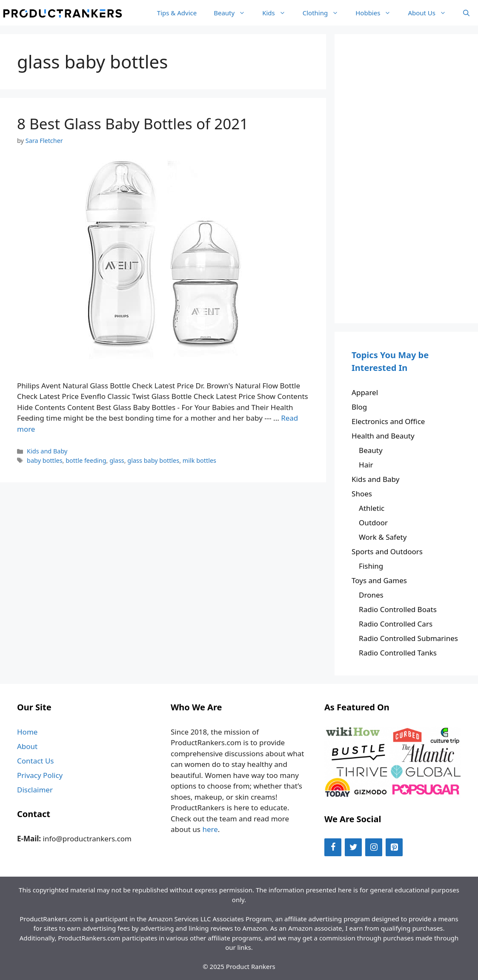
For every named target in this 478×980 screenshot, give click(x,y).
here (210, 829)
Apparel (365, 392)
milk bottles (199, 460)
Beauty (234, 13)
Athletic (372, 508)
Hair (366, 465)
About (27, 746)
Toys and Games (379, 580)
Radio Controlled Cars (396, 624)
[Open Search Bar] (466, 13)
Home (27, 732)
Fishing (371, 566)
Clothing (325, 13)
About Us (431, 13)
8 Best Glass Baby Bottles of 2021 (133, 124)
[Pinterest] (394, 847)
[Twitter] (353, 847)
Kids (278, 13)
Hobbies (377, 13)
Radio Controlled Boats (398, 609)
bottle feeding (86, 460)
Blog (359, 407)
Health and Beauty (383, 436)
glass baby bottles (153, 460)
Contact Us (36, 761)
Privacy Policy (40, 775)
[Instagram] (374, 847)
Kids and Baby (47, 451)
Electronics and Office (388, 421)
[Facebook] (333, 847)
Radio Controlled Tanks (398, 653)
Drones (371, 595)
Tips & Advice (177, 13)
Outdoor (373, 523)
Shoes (362, 494)
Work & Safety (383, 537)
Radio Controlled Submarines (408, 638)
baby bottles (45, 460)
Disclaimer (35, 790)
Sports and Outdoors (387, 551)
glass (117, 460)
